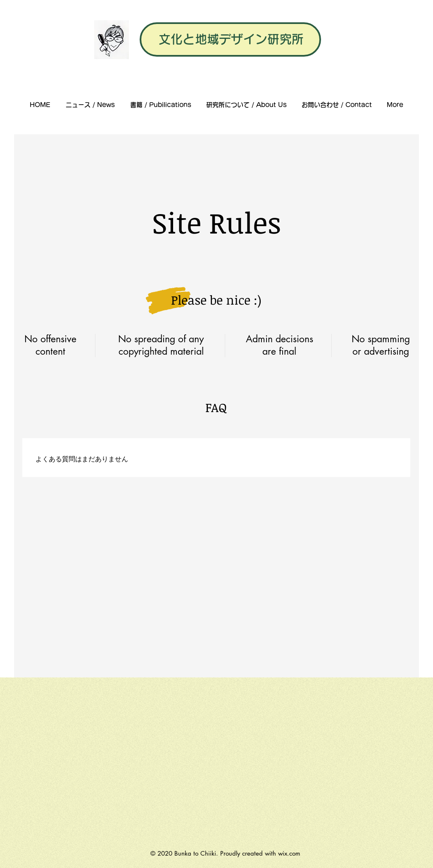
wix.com (289, 853)
